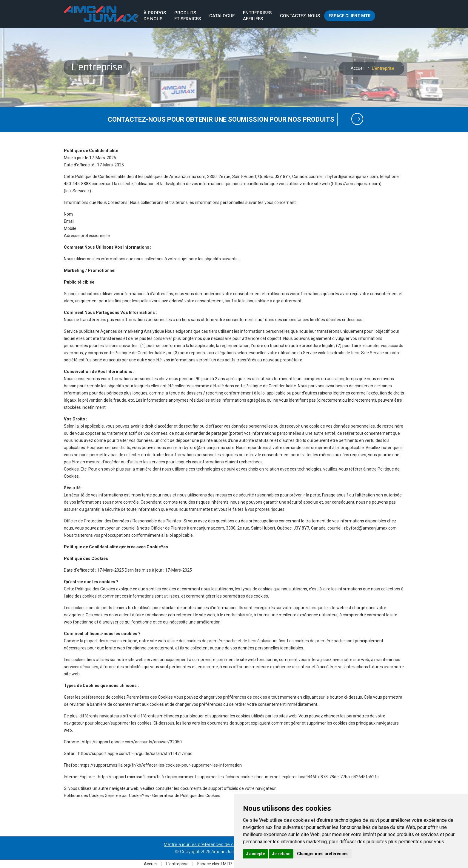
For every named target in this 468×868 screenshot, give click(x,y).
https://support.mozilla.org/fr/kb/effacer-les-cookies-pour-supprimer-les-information (161, 765)
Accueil (358, 68)
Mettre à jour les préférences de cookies (205, 844)
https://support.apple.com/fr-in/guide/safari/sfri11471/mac (135, 753)
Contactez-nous (300, 16)
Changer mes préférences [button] (323, 854)
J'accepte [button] (255, 854)
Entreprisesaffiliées (257, 16)
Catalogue (222, 16)
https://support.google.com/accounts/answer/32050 (132, 742)
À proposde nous (155, 16)
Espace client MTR (350, 16)
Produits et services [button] (188, 16)
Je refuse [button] (281, 854)
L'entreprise (178, 864)
